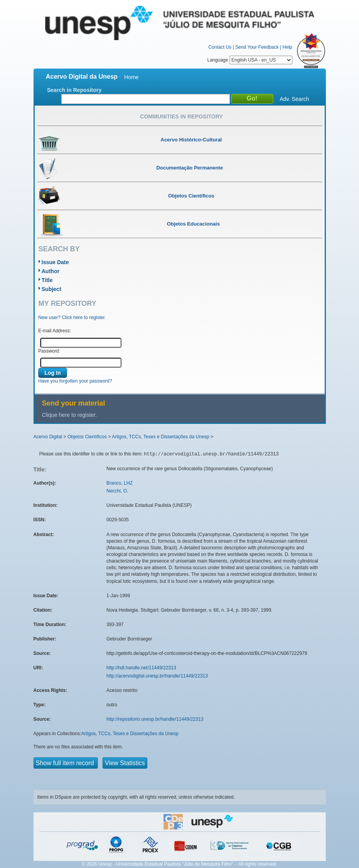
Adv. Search (294, 99)
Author (51, 271)
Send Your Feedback (257, 47)
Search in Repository (74, 90)
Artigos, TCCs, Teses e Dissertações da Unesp (161, 437)
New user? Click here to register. (72, 318)
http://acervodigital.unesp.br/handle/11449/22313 (157, 676)
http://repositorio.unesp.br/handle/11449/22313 (155, 719)
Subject (52, 289)
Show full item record (66, 763)
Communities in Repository (181, 116)
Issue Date (55, 262)
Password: (49, 351)
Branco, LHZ (119, 483)
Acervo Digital (48, 437)
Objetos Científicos (87, 437)
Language (250, 60)
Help (287, 47)
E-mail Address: (55, 331)
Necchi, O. (117, 491)
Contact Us (220, 47)
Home (132, 77)
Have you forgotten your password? (75, 381)
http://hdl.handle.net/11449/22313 (141, 668)
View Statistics (125, 763)
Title (47, 280)
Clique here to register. (70, 415)
